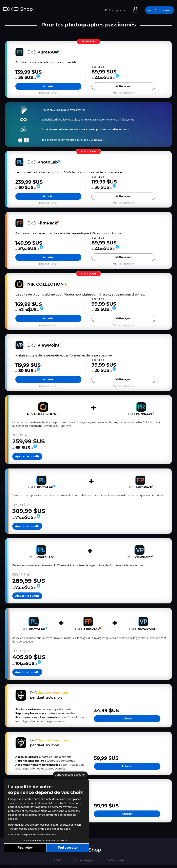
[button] (6, 864)
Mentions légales (83, 863)
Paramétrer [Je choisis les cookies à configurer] (25, 848)
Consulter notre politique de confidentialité (32, 834)
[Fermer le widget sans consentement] (70, 775)
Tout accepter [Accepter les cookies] (68, 848)
